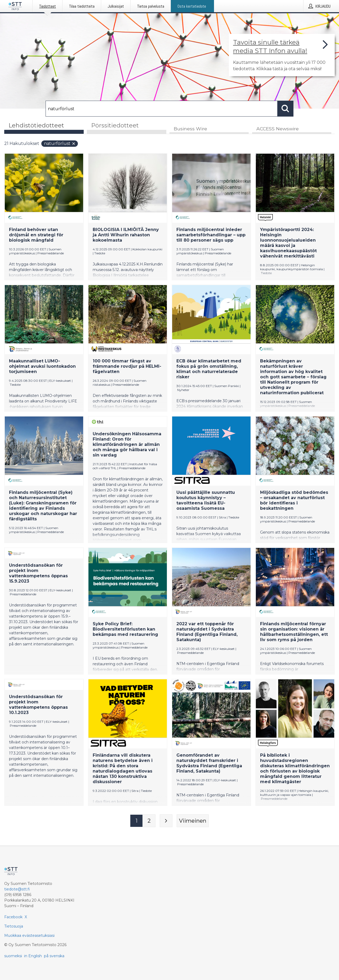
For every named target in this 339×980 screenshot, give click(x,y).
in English (33, 956)
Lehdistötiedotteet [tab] (36, 125)
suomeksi (13, 956)
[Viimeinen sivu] (193, 821)
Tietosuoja (14, 926)
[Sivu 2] (149, 821)
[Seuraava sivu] (166, 821)
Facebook (13, 917)
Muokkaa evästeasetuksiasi (29, 935)
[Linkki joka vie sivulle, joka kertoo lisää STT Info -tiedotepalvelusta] (282, 55)
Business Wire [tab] (190, 129)
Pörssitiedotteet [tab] (115, 125)
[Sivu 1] (136, 821)
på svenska (54, 956)
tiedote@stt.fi (17, 889)
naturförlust (60, 144)
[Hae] (162, 109)
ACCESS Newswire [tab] (278, 129)
